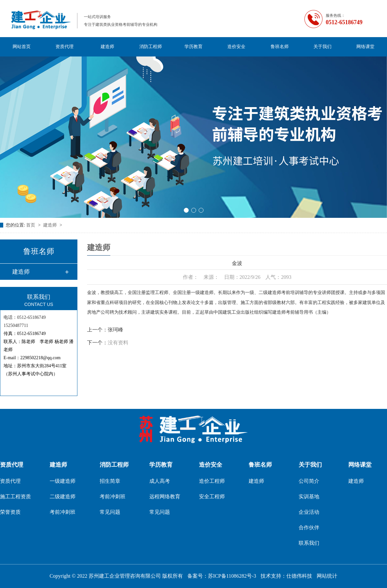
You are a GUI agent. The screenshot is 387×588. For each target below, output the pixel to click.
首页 (31, 225)
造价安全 (236, 47)
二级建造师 (63, 497)
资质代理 (64, 47)
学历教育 (193, 47)
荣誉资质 (10, 512)
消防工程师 (151, 47)
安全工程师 (212, 497)
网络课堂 (365, 47)
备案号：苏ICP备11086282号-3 (222, 576)
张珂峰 (115, 330)
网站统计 (327, 576)
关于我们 (322, 47)
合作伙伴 (309, 527)
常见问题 (110, 512)
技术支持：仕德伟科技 (286, 576)
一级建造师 (63, 481)
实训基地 (309, 497)
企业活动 (309, 512)
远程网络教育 (165, 497)
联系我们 (309, 543)
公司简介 (309, 481)
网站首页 (22, 47)
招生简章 (110, 481)
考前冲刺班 (63, 512)
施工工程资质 (15, 497)
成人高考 (160, 481)
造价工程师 (212, 481)
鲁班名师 (280, 47)
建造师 (107, 47)
